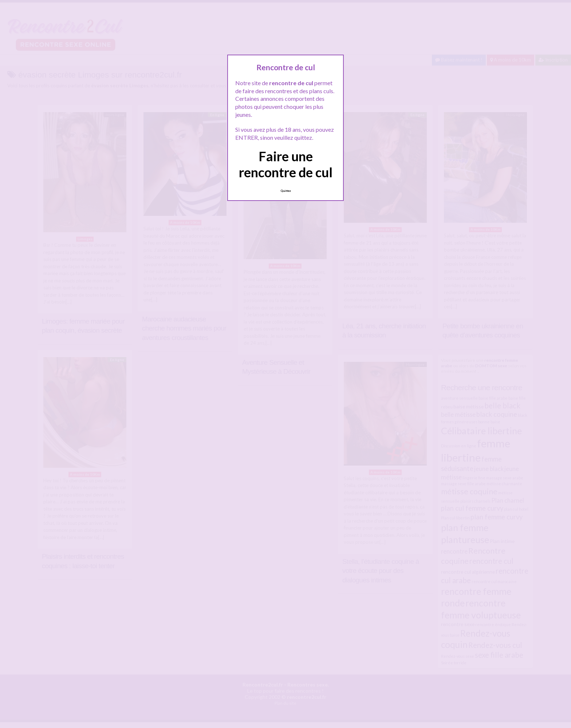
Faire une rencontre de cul (286, 164)
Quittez (286, 191)
